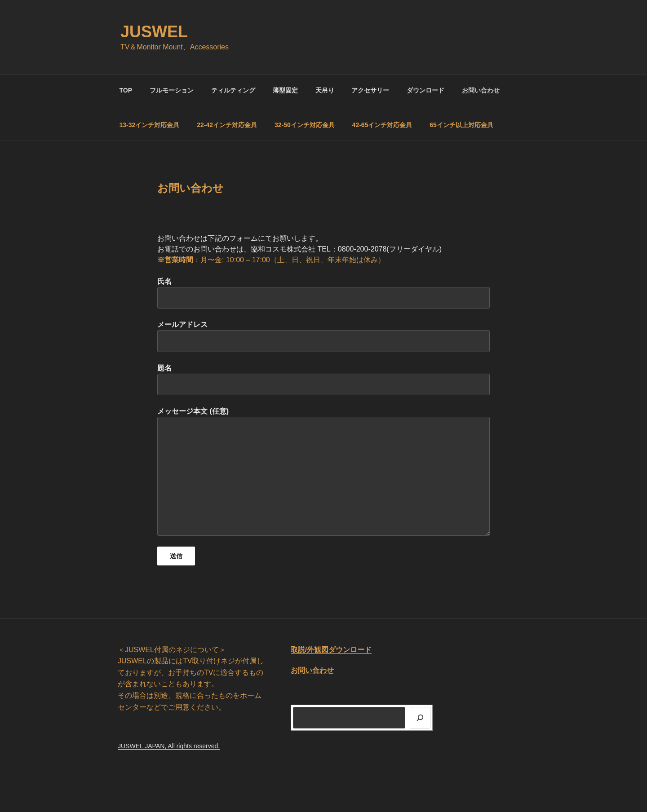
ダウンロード (425, 90)
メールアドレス (323, 336)
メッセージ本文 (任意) (323, 471)
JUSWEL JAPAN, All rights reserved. (169, 746)
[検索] (420, 718)
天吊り (325, 90)
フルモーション (172, 90)
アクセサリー (370, 90)
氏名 (323, 293)
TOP (126, 90)
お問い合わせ (481, 90)
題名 (323, 380)
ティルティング (233, 90)
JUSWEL (154, 32)
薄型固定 (285, 90)
